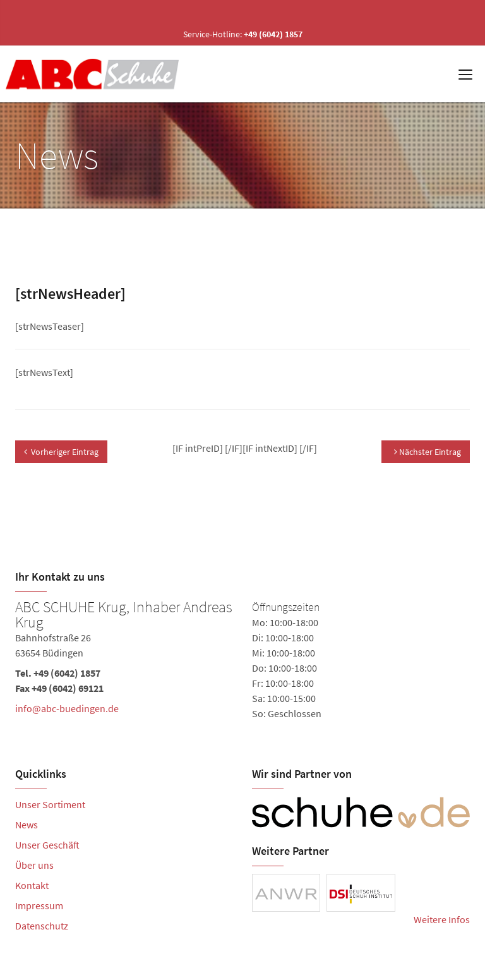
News (27, 825)
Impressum (39, 905)
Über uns (34, 865)
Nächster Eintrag (428, 452)
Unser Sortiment (50, 804)
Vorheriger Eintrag (61, 452)
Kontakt (32, 885)
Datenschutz (42, 926)
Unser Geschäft (47, 845)
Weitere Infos (442, 919)
